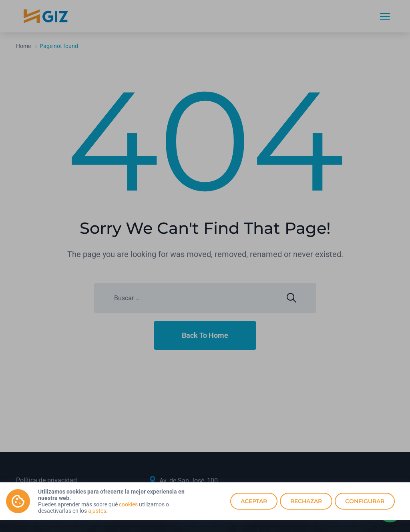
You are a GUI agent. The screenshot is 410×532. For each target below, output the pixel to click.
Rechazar (306, 501)
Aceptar (254, 501)
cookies (128, 504)
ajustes (97, 511)
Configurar (365, 501)
